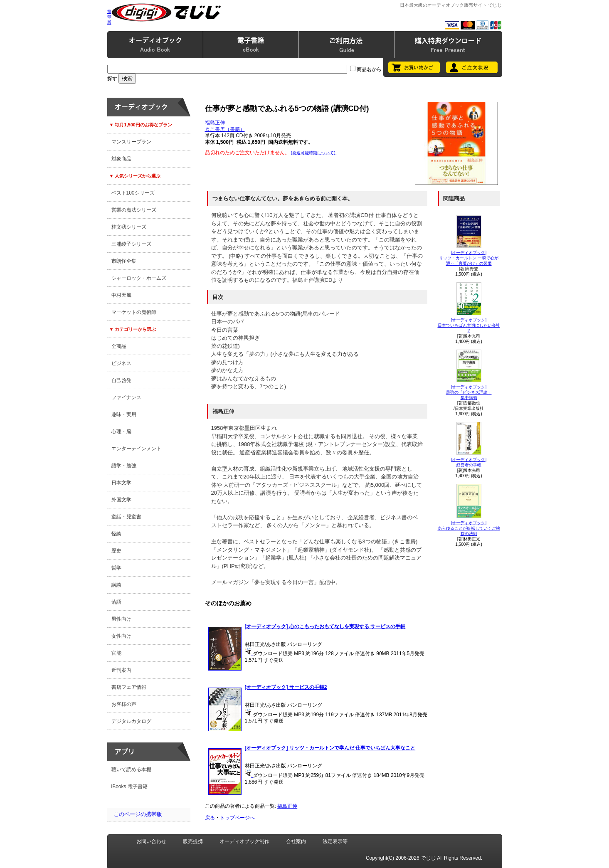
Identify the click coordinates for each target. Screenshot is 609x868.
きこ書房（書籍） (225, 129)
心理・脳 (121, 432)
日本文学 (121, 483)
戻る (210, 818)
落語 (116, 602)
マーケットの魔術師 (134, 312)
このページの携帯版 (138, 814)
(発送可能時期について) (314, 153)
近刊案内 (121, 670)
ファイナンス (126, 397)
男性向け (121, 619)
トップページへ (237, 818)
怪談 (116, 534)
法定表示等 (335, 841)
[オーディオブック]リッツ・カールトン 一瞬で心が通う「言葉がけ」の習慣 (469, 258)
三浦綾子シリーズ (131, 244)
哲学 (116, 568)
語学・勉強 (124, 466)
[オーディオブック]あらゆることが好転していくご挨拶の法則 (469, 528)
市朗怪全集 (124, 261)
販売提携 (193, 841)
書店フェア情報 (129, 687)
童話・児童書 (126, 517)
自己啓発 (121, 380)
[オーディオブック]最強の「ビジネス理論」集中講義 (469, 392)
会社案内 (296, 841)
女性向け (121, 636)
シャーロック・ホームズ (139, 278)
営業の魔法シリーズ (134, 210)
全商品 (119, 346)
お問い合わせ (151, 841)
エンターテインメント (136, 449)
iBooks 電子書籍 (129, 787)
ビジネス (121, 363)
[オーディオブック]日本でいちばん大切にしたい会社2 (469, 325)
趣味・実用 (124, 414)
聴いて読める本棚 (131, 769)
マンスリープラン (131, 142)
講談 (116, 585)
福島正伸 (215, 123)
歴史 (116, 551)
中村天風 (121, 295)
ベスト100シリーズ (133, 193)
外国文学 (121, 500)
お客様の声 (124, 704)
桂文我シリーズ (129, 227)
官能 (116, 653)
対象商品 (121, 159)
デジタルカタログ (131, 721)
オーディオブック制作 (244, 841)
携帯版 (109, 17)
